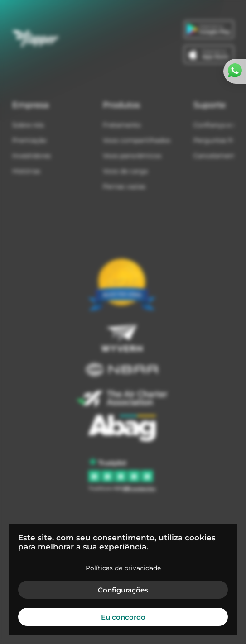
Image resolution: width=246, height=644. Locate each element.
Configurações (123, 590)
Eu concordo (123, 617)
